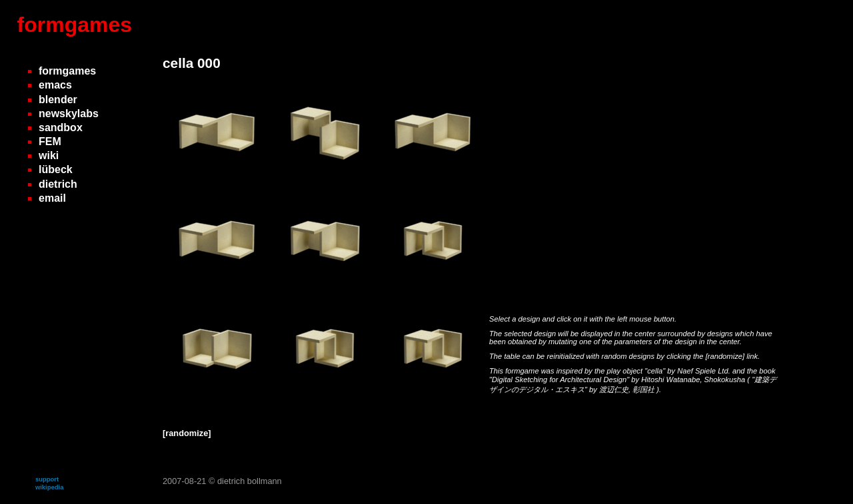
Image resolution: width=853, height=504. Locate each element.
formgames (75, 25)
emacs (55, 85)
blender (58, 100)
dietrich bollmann (250, 481)
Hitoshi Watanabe (670, 379)
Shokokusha (726, 379)
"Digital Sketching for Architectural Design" (560, 379)
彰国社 (644, 389)
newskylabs (69, 114)
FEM (50, 141)
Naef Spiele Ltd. (705, 371)
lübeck (56, 169)
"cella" (656, 371)
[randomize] (725, 356)
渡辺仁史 (614, 389)
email (52, 198)
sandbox (61, 127)
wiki (49, 155)
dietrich (58, 184)
